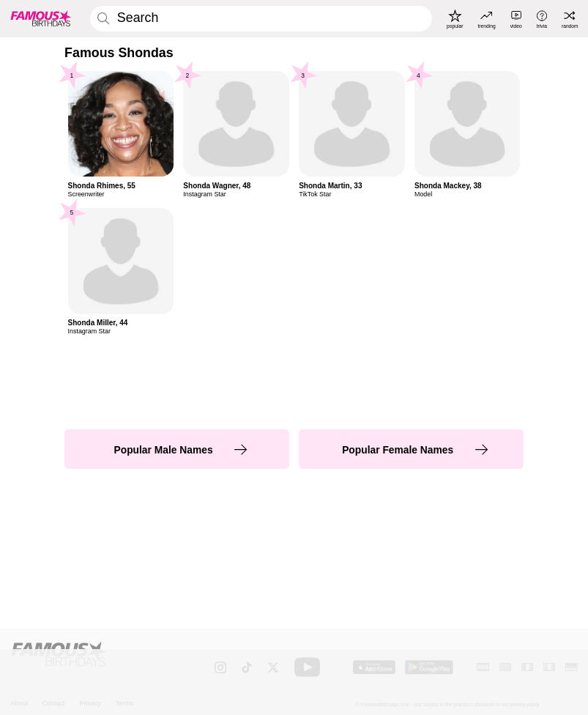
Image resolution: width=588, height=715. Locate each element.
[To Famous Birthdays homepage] (41, 19)
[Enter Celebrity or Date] (261, 19)
